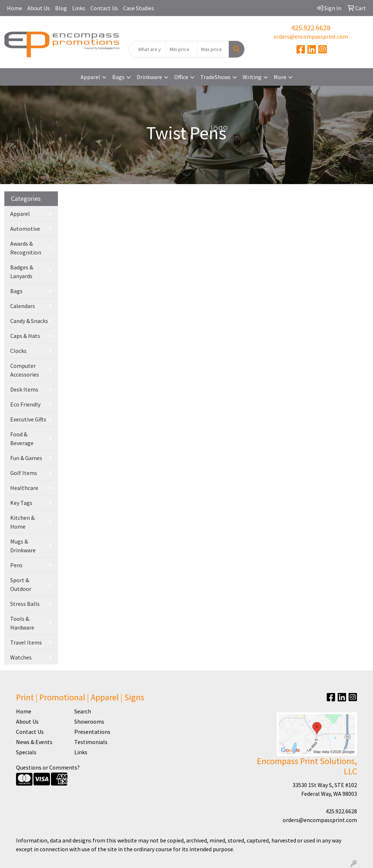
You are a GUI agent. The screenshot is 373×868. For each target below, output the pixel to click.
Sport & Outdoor (21, 584)
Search (83, 711)
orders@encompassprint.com (311, 36)
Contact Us (104, 8)
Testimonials (91, 742)
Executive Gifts (28, 419)
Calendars (23, 306)
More (280, 77)
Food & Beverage (22, 439)
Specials (26, 752)
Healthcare (24, 488)
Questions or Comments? (48, 767)
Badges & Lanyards (22, 272)
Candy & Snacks (29, 321)
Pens (16, 565)
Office (181, 77)
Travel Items (26, 642)
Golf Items (24, 473)
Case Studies (139, 8)
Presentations (92, 732)
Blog (61, 8)
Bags (118, 77)
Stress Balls (25, 604)
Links (79, 8)
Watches (21, 657)
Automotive (25, 229)
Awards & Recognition (26, 248)
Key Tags (21, 503)
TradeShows (215, 77)
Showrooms (89, 721)
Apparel (90, 77)
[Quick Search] (147, 49)
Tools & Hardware (22, 623)
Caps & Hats (25, 336)
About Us (39, 8)
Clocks (18, 351)
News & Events (34, 742)
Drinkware (149, 77)
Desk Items (24, 389)
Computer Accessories (25, 370)
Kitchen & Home (22, 522)
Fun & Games (26, 458)
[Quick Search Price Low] (182, 49)
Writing (252, 77)
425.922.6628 (311, 28)
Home (15, 8)
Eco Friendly (25, 404)
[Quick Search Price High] (213, 49)
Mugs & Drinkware (23, 546)
